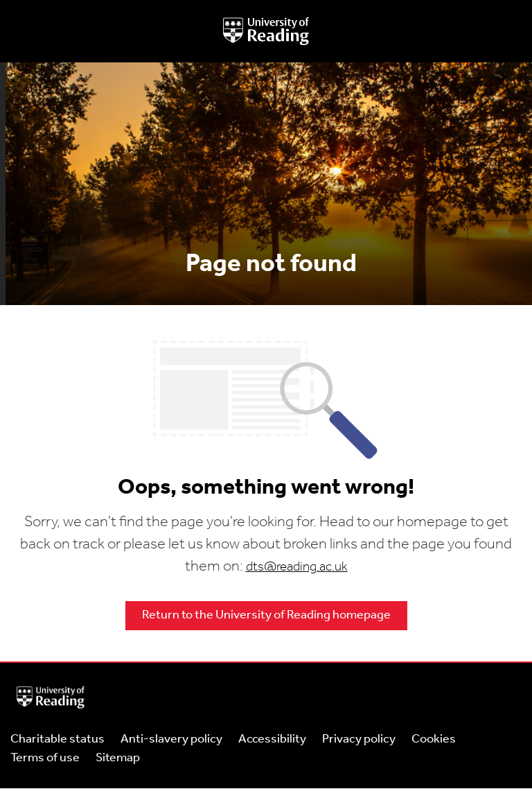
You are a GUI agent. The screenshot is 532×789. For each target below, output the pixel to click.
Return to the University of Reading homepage (266, 615)
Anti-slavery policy (171, 739)
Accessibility (272, 739)
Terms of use (45, 758)
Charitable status (57, 739)
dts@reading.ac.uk (297, 567)
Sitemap (118, 758)
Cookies (434, 739)
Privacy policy (359, 739)
